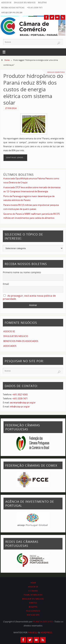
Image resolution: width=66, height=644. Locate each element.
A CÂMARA (33, 591)
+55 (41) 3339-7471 (35, 7)
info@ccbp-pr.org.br (12, 13)
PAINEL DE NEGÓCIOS (33, 595)
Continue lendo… (15, 157)
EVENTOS (33, 603)
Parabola (33, 633)
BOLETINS (42, 2)
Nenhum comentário (56, 72)
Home (7, 60)
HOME (33, 583)
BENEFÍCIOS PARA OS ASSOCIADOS (21, 341)
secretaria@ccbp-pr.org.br (23, 403)
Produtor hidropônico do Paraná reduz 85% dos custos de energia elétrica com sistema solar (33, 89)
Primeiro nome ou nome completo (22, 272)
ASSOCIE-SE (6, 2)
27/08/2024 (11, 108)
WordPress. (46, 633)
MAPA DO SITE (33, 615)
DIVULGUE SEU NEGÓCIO (25, 2)
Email (6, 284)
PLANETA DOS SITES (43, 622)
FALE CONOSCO (33, 611)
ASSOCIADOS (10, 346)
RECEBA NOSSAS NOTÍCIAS (13, 7)
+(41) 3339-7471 (20, 399)
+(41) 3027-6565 (20, 395)
